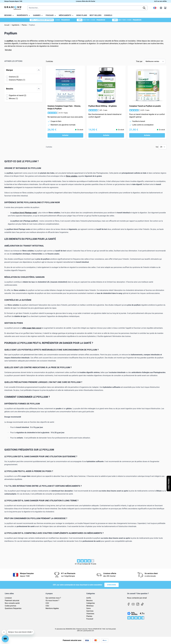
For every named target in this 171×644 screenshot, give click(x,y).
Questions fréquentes (13, 608)
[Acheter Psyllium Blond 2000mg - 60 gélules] (106, 135)
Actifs (89, 598)
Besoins (89, 601)
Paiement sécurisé (12, 601)
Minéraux (90, 606)
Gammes (90, 611)
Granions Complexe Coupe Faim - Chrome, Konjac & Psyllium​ (64, 107)
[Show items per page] (163, 147)
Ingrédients (16, 25)
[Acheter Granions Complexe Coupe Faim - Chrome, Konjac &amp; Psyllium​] (65, 135)
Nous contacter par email (137, 598)
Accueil (7, 25)
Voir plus (8, 50)
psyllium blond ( (19, 213)
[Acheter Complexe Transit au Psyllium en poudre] (147, 135)
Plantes (24, 25)
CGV (47, 603)
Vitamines (90, 614)
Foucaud (90, 619)
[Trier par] (155, 61)
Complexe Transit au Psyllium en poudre (145, 106)
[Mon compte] (161, 8)
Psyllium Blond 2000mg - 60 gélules (103, 106)
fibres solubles (72, 176)
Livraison (8, 598)
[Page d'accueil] (13, 8)
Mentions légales (52, 608)
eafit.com (80, 631)
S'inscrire (112, 585)
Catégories (91, 603)
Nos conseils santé (12, 603)
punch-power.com (89, 631)
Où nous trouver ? (52, 601)
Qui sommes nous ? (53, 598)
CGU (47, 606)
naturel (38, 328)
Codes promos (10, 606)
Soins (89, 608)
